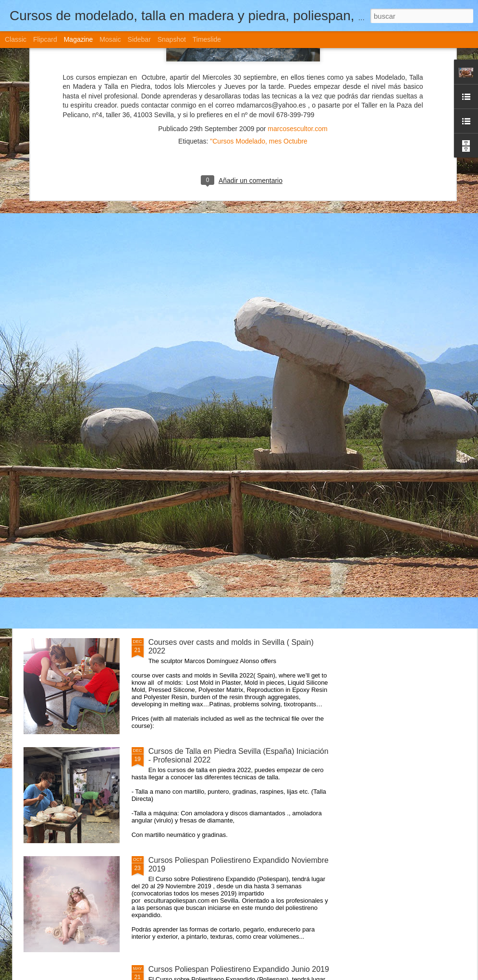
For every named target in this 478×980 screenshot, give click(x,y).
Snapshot (172, 39)
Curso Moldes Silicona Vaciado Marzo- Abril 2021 (233, 424)
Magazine (79, 39)
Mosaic (110, 39)
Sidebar (139, 39)
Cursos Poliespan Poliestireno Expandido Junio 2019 (239, 969)
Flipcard (45, 39)
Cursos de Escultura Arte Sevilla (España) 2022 (230, 533)
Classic (16, 39)
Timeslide (207, 39)
